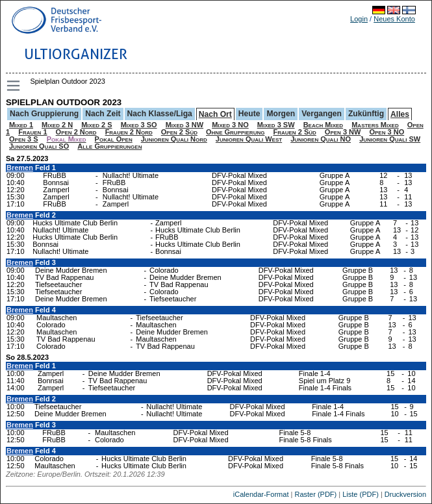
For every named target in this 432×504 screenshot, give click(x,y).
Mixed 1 (21, 125)
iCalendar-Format (261, 494)
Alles (400, 114)
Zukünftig (366, 114)
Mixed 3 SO (139, 125)
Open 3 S (24, 139)
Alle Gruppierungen (109, 146)
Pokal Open (114, 139)
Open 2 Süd (179, 132)
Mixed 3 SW (276, 125)
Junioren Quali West (249, 139)
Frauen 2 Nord (129, 132)
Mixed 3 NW (184, 125)
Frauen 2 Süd (294, 132)
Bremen (20, 168)
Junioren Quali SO (39, 146)
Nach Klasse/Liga (160, 114)
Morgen (281, 114)
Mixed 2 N (57, 125)
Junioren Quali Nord (174, 139)
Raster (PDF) (315, 494)
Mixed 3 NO (230, 125)
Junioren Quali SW (390, 139)
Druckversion (405, 494)
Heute (249, 114)
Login (359, 19)
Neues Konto (394, 19)
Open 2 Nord (76, 132)
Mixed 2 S (96, 125)
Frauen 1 (32, 132)
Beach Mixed (324, 125)
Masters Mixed (375, 125)
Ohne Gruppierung (235, 132)
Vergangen (322, 114)
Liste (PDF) (361, 494)
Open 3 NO (387, 132)
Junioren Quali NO (321, 139)
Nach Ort (215, 114)
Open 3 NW (343, 132)
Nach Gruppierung (44, 114)
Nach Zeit (103, 114)
